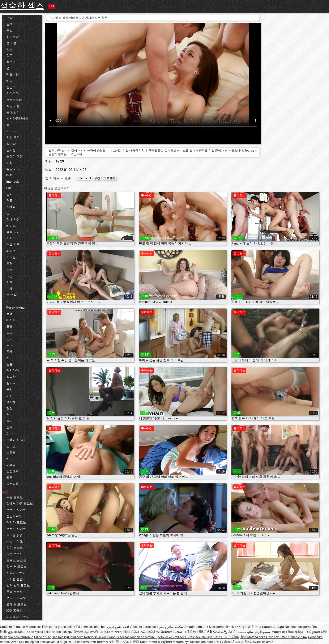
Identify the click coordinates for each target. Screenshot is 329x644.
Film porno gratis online (59, 627)
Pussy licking (15, 308)
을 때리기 (13, 232)
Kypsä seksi (43, 632)
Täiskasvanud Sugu (54, 642)
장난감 (11, 144)
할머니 (11, 383)
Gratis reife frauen (12, 627)
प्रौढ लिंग (233, 632)
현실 (9, 408)
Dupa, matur (149, 642)
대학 (9, 175)
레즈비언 (13, 75)
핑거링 (11, 150)
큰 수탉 (11, 295)
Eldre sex (273, 637)
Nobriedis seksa (96, 637)
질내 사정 (13, 219)
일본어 (11, 364)
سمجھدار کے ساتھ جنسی (255, 632)
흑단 (9, 263)
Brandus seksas (119, 637)
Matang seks (257, 637)
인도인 (11, 446)
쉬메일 (11, 465)
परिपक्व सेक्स (222, 642)
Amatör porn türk (196, 627)
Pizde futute (43, 637)
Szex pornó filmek (221, 627)
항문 (9, 56)
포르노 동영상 (16, 560)
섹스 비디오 (15, 541)
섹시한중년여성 (17, 119)
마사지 (11, 320)
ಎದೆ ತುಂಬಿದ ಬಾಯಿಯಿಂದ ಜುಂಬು (161, 632)
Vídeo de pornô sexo (144, 627)
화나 (9, 433)
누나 (9, 345)
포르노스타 (14, 100)
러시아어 (13, 370)
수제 (9, 289)
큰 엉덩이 (13, 112)
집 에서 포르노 (16, 567)
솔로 (9, 270)
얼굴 (9, 49)
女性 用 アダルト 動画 (124, 642)
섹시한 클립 (15, 579)
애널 (9, 81)
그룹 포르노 (15, 554)
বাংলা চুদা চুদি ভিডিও (248, 627)
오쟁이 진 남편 (16, 440)
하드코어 (13, 37)
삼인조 (11, 87)
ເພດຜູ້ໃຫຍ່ (165, 642)
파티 (9, 396)
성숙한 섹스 (22, 6)
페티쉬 (11, 251)
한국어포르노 (16, 573)
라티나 (11, 131)
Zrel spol (208, 637)
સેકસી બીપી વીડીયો (127, 632)
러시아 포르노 (16, 522)
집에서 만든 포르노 (20, 504)
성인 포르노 (15, 548)
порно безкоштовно (19, 637)
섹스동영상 (14, 535)
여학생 (11, 402)
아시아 (11, 238)
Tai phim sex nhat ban (91, 627)
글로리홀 (13, 484)
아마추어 (13, 93)
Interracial (13, 182)
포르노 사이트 (16, 510)
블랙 (9, 314)
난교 (9, 339)
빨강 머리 (13, 169)
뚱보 (9, 427)
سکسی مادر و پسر (171, 627)
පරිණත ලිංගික (240, 642)
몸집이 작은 (15, 156)
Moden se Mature (143, 637)
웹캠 (9, 478)
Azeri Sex (18, 642)
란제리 (11, 207)
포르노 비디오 (16, 598)
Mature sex (34, 627)
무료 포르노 (15, 497)
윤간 (9, 389)
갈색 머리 (13, 24)
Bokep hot (32, 642)
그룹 (9, 276)
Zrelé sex (195, 637)
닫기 (9, 194)
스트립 (11, 452)
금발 (9, 30)
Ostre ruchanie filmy (293, 637)
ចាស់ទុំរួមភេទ (312, 632)
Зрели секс (164, 637)
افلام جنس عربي (118, 627)
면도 (9, 200)
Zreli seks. (180, 637)
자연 (9, 358)
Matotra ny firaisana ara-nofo (193, 642)
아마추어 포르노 (18, 617)
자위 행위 (13, 137)
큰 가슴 (11, 43)
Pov (9, 188)
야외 (9, 163)
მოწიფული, (9, 632)
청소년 (11, 62)
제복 (9, 282)
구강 (9, 18)
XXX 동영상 (14, 611)
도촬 (9, 326)
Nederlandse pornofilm (301, 627)
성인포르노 (14, 516)
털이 (9, 421)
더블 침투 (13, 245)
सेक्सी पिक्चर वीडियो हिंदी (197, 632)
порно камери (62, 632)
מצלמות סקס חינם (95, 642)
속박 (9, 333)
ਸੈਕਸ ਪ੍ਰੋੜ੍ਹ (296, 632)
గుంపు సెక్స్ (220, 632)
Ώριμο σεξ (75, 642)
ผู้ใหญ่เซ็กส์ (239, 637)
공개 (9, 352)
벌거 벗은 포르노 (18, 585)
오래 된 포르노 (16, 604)
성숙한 (11, 377)
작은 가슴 (13, 106)
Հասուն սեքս (273, 627)
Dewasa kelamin (262, 642)
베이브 (11, 226)
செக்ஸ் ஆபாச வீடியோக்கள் (93, 632)
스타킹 (11, 257)
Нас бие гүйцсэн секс (68, 637)
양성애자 (13, 471)
